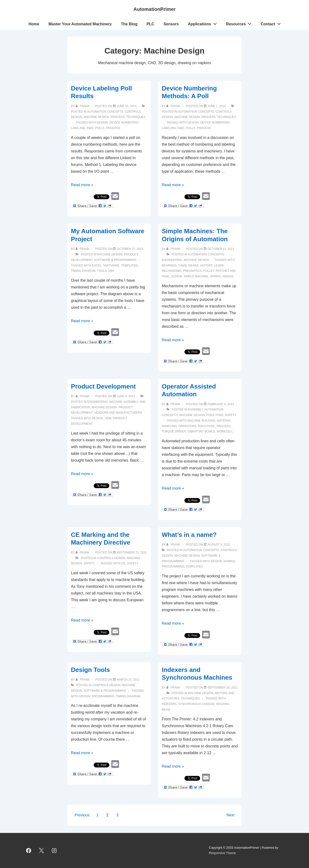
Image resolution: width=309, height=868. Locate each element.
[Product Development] (126, 396)
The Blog (129, 24)
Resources (240, 23)
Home (34, 24)
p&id (90, 128)
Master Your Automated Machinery (80, 24)
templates (129, 266)
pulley (209, 271)
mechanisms (172, 271)
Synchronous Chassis (196, 704)
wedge (228, 276)
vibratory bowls (201, 431)
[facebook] (29, 850)
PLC (150, 24)
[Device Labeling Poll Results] (127, 106)
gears (193, 266)
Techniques (136, 117)
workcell (225, 431)
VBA (111, 271)
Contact (272, 23)
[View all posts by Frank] (83, 106)
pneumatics (192, 271)
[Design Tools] (128, 680)
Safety (231, 415)
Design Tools (90, 670)
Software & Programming (115, 260)
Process (118, 117)
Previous (82, 815)
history (206, 266)
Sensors (171, 24)
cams (183, 266)
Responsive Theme (222, 853)
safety (133, 563)
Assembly (195, 410)
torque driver (174, 431)
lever (219, 266)
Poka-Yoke (215, 415)
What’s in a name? (189, 535)
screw (176, 276)
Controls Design (111, 558)
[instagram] (54, 850)
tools (102, 271)
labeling (78, 128)
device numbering (124, 123)
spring (215, 276)
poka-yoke (207, 426)
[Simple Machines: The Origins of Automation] (221, 249)
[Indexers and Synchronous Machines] (223, 688)
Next (230, 815)
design (102, 123)
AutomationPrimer (154, 9)
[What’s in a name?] (219, 545)
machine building (201, 421)
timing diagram (83, 271)
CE (123, 563)
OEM (108, 418)
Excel (97, 266)
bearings (169, 266)
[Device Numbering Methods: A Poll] (217, 106)
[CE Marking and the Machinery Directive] (132, 553)
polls (100, 128)
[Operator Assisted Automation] (221, 404)
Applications (204, 23)
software (111, 266)
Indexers (169, 704)
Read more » (82, 185)
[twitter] (42, 850)
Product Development (103, 386)
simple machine (196, 276)
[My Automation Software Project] (130, 249)
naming (229, 561)
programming (173, 567)
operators (187, 426)
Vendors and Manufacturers (118, 413)
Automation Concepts (105, 112)
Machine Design (96, 117)
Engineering (172, 260)
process (113, 128)
